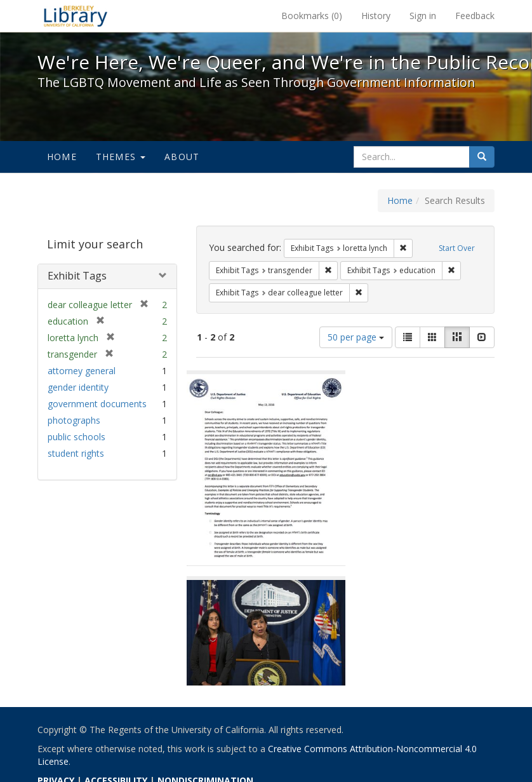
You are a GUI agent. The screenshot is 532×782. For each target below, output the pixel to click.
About (182, 157)
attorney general (82, 371)
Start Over (457, 248)
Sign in (423, 16)
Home (62, 157)
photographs (74, 420)
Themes (121, 157)
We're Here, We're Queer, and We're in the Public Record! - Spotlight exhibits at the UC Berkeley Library (76, 16)
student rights (76, 453)
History (376, 16)
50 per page (356, 337)
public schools (76, 437)
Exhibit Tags (77, 276)
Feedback (475, 16)
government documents (97, 404)
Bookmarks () (312, 16)
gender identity (78, 387)
